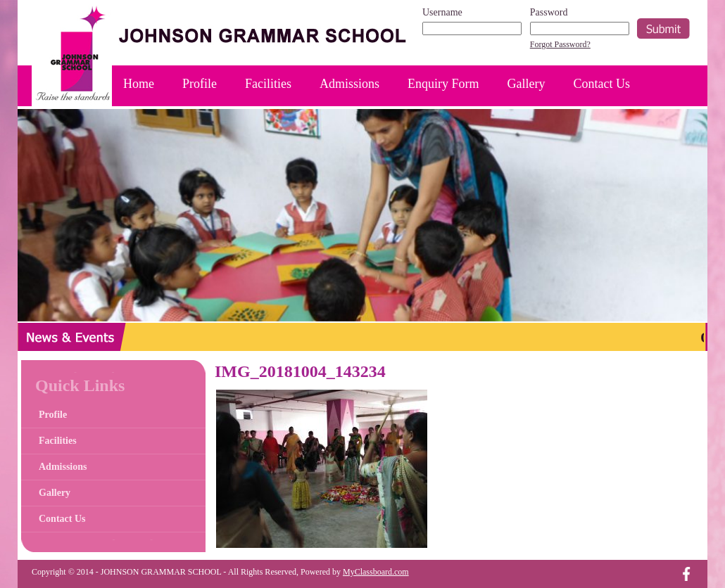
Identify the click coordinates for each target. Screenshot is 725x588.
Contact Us (602, 84)
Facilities (268, 84)
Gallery (527, 84)
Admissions (349, 84)
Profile (200, 84)
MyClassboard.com (376, 572)
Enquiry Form (443, 84)
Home (139, 84)
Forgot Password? (560, 44)
